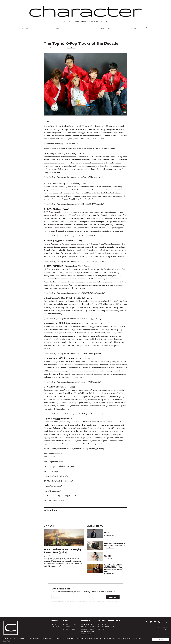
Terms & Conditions (161, 626)
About (133, 29)
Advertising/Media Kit (106, 627)
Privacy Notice (87, 601)
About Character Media (109, 621)
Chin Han (108, 533)
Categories (55, 627)
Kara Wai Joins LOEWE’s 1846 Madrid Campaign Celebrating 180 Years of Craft (113, 568)
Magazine (106, 29)
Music (46, 48)
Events (58, 29)
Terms (78, 601)
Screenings (67, 627)
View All (54, 624)
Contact (102, 629)
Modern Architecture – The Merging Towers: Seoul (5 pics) (63, 551)
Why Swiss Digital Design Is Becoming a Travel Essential (115, 544)
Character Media (88, 627)
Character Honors (70, 624)
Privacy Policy (163, 628)
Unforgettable (69, 629)
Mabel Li (107, 556)
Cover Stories (87, 624)
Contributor (71, 48)
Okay (161, 640)
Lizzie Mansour (110, 535)
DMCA (166, 629)
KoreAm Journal (88, 634)
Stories (26, 29)
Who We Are (103, 624)
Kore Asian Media (88, 629)
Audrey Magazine (88, 631)
